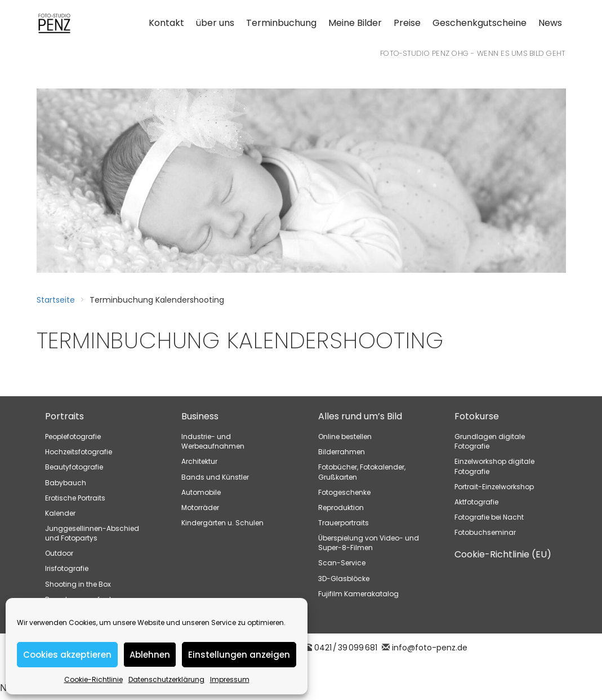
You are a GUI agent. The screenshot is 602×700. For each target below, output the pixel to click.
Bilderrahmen (342, 452)
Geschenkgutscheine (480, 23)
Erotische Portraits (75, 498)
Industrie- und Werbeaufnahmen (213, 441)
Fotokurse (477, 416)
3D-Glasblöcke (344, 579)
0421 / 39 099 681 (346, 648)
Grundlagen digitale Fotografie (490, 441)
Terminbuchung (281, 23)
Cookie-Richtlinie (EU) (503, 554)
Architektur (199, 461)
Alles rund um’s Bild (360, 416)
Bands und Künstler (215, 477)
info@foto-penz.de (430, 648)
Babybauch (66, 483)
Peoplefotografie (73, 437)
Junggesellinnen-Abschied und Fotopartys (92, 533)
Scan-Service (342, 563)
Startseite (56, 300)
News (550, 23)
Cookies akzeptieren (67, 655)
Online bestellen (345, 437)
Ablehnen (150, 655)
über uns (215, 23)
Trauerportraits (344, 523)
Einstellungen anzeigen (239, 655)
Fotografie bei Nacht (489, 517)
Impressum (230, 679)
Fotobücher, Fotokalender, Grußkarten (362, 472)
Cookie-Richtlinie (93, 679)
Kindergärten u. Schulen (222, 523)
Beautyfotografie (74, 467)
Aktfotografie (476, 502)
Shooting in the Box (78, 584)
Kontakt (166, 23)
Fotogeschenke (344, 492)
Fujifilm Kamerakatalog (358, 594)
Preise (407, 23)
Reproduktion (341, 508)
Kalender (60, 513)
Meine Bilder (355, 23)
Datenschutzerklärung (166, 679)
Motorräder (200, 508)
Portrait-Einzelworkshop (494, 487)
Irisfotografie (67, 568)
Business (200, 416)
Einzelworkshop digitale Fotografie (494, 466)
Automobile (201, 492)
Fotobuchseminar (485, 532)
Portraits (64, 416)
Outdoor (59, 553)
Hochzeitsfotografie (79, 452)
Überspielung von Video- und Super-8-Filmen (369, 543)
